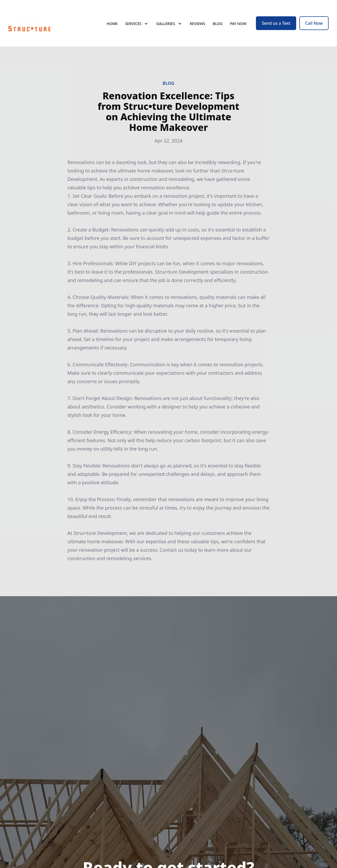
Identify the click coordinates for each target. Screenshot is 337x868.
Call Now (314, 23)
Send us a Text (276, 23)
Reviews (198, 24)
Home (112, 24)
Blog (218, 24)
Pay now (238, 24)
